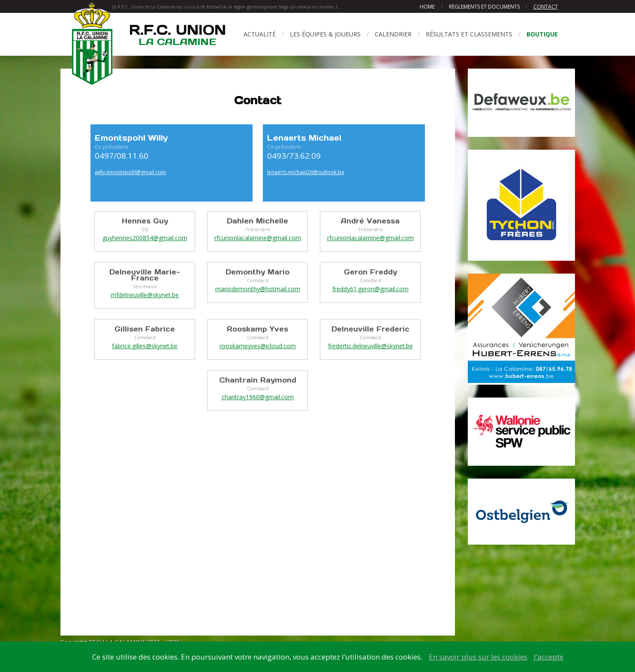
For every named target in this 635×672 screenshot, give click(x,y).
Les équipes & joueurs (325, 34)
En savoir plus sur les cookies (478, 657)
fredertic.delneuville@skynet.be (370, 346)
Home (427, 7)
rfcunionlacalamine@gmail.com (258, 238)
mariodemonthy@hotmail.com (258, 289)
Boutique (542, 34)
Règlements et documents (485, 7)
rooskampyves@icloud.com (258, 346)
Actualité (260, 34)
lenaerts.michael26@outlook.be (306, 172)
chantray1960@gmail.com (258, 397)
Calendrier (393, 34)
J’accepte (549, 657)
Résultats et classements (469, 34)
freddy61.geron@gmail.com (370, 289)
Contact (546, 7)
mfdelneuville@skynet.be (145, 295)
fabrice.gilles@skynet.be (145, 346)
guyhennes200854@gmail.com (145, 238)
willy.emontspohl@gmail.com (130, 172)
